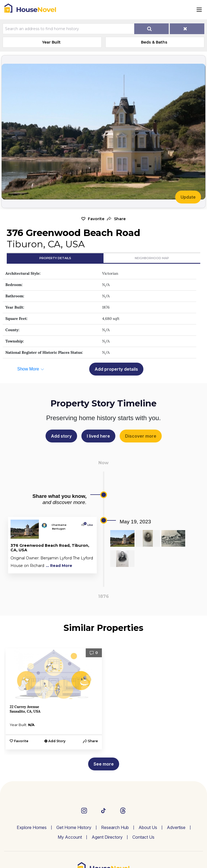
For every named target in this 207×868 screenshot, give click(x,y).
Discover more (141, 436)
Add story (61, 436)
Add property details (116, 369)
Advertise (176, 827)
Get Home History (74, 827)
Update (188, 197)
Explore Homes (32, 827)
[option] (54, 699)
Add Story (57, 741)
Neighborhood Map (152, 258)
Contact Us (143, 837)
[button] (116, 219)
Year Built (51, 42)
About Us (148, 827)
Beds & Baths (154, 42)
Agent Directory (107, 837)
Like (89, 525)
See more (104, 764)
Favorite (96, 219)
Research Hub (115, 827)
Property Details (55, 258)
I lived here (98, 436)
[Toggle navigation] (199, 10)
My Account (70, 837)
